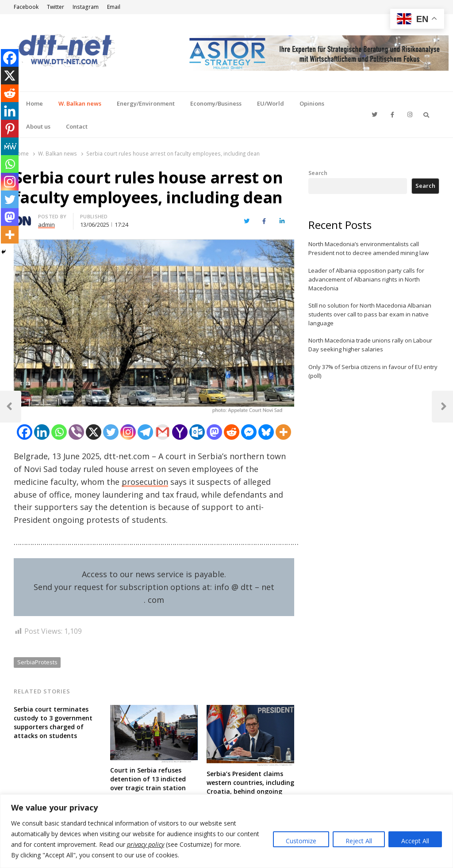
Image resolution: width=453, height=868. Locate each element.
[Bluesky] (266, 432)
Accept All (415, 841)
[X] (94, 432)
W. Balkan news (80, 103)
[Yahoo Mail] (180, 432)
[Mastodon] (214, 432)
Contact (77, 126)
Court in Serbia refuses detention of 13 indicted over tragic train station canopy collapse (148, 783)
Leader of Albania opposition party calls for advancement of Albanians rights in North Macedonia (366, 279)
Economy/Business (216, 103)
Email (114, 7)
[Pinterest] (10, 129)
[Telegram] (145, 432)
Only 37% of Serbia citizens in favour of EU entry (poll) (373, 371)
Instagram (86, 7)
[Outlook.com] (197, 432)
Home (35, 103)
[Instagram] (128, 432)
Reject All (359, 841)
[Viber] (76, 432)
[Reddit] (232, 432)
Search (318, 173)
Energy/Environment (146, 103)
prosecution (145, 482)
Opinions (312, 103)
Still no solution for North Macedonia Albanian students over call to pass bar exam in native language (370, 314)
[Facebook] (25, 432)
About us (38, 126)
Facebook (26, 7)
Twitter (56, 7)
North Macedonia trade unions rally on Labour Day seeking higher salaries (370, 345)
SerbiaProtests (37, 662)
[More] (283, 432)
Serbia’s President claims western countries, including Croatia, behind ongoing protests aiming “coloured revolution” (250, 791)
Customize (301, 841)
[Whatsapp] (59, 432)
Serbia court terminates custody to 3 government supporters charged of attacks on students (53, 722)
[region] (226, 831)
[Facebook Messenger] (249, 432)
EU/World (271, 103)
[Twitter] (111, 432)
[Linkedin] (42, 432)
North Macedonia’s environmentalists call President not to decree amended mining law (369, 248)
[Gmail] (163, 432)
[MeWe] (10, 146)
